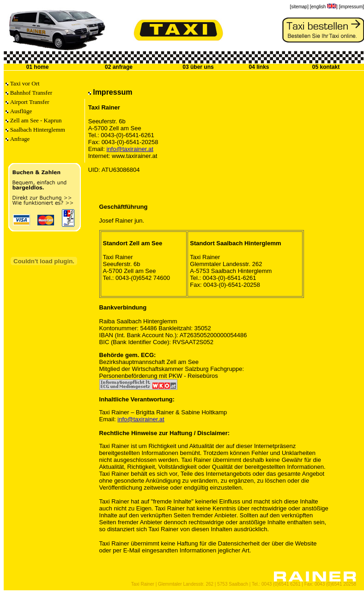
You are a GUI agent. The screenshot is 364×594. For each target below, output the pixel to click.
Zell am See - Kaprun (36, 120)
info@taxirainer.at (130, 149)
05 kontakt (326, 67)
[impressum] (352, 7)
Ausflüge (21, 111)
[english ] (324, 7)
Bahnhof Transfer (31, 93)
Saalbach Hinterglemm (38, 130)
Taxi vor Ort (25, 83)
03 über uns (198, 67)
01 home (38, 67)
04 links (259, 67)
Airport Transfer (30, 102)
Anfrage (20, 139)
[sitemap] (299, 7)
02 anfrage (119, 67)
